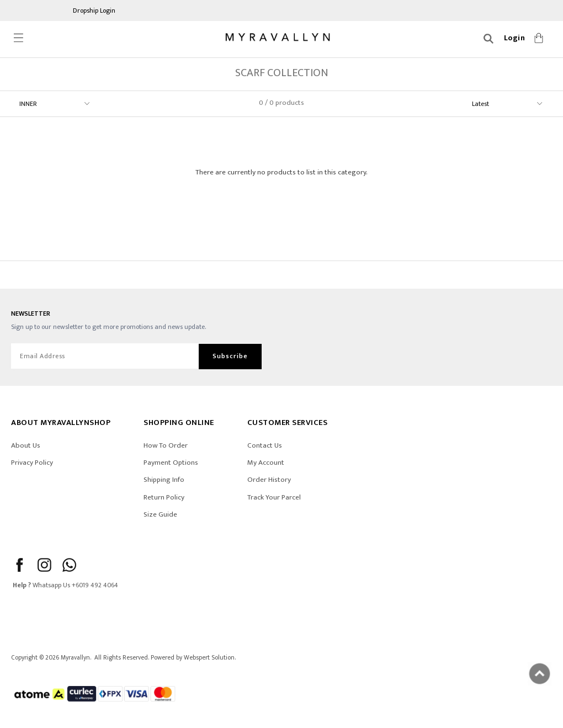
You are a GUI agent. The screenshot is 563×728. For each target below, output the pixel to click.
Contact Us (265, 445)
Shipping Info (164, 480)
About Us (26, 445)
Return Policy (164, 497)
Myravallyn (75, 658)
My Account (266, 463)
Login (515, 38)
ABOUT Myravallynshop (61, 423)
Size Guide (160, 514)
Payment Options (171, 463)
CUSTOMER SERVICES (288, 423)
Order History (269, 480)
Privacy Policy (32, 463)
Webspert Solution (209, 658)
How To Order (166, 445)
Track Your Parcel (274, 497)
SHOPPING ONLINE (179, 423)
